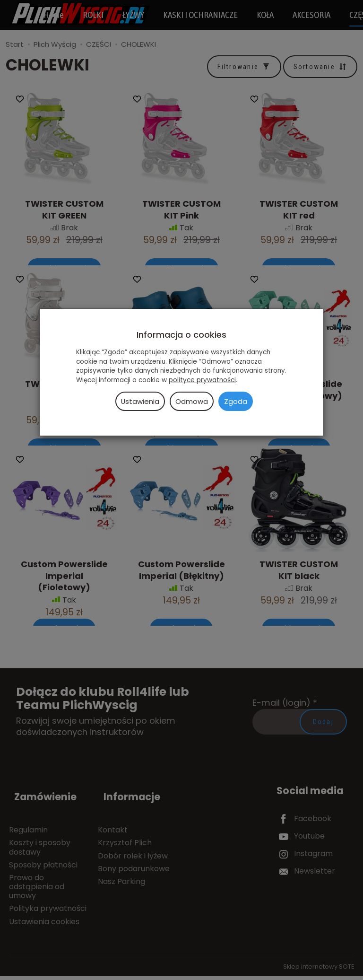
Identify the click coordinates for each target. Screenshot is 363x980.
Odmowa (192, 401)
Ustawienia (140, 401)
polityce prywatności (202, 380)
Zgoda (236, 401)
